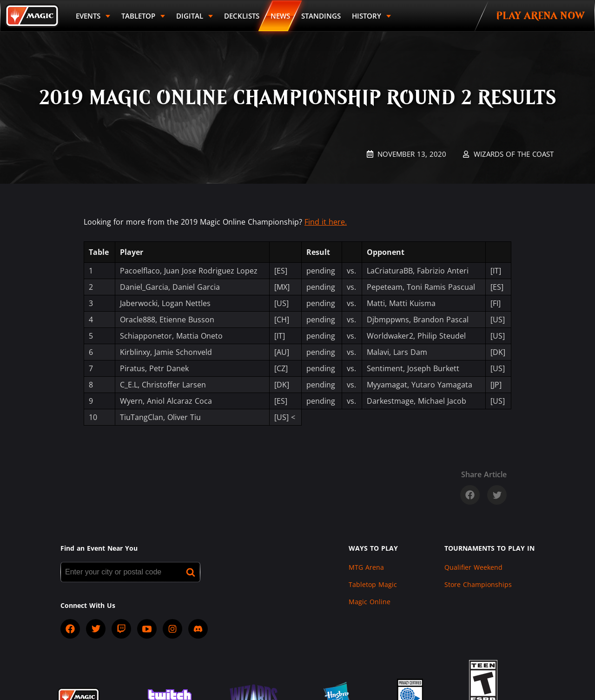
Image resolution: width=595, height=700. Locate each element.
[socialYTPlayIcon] (147, 629)
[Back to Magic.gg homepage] (32, 16)
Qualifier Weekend (473, 567)
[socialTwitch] (121, 629)
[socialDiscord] (198, 629)
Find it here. (326, 222)
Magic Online (370, 602)
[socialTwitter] (96, 629)
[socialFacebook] (70, 629)
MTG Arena (366, 567)
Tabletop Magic (373, 584)
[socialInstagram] (172, 629)
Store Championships (478, 584)
